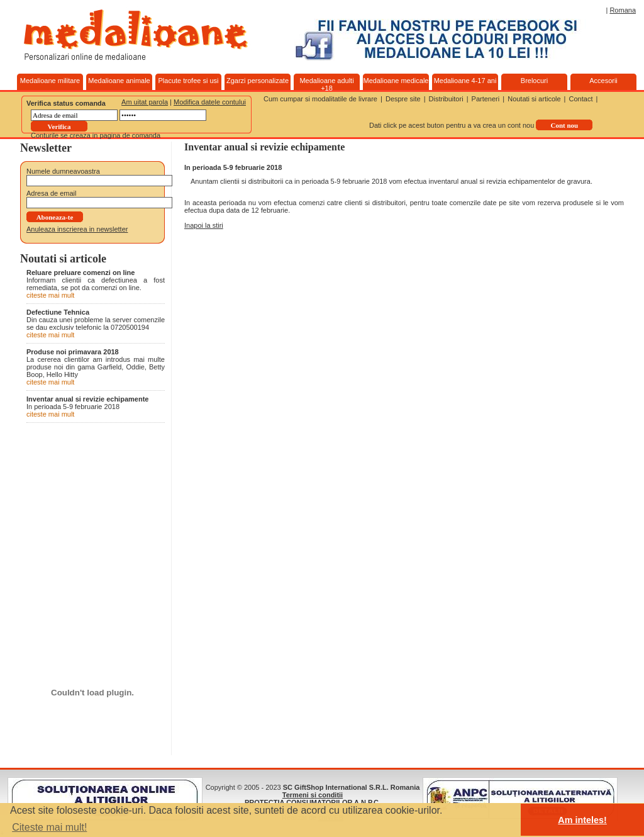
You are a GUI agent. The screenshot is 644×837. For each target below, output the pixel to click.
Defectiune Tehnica (58, 312)
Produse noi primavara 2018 (73, 352)
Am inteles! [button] (582, 820)
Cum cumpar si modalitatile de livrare (320, 99)
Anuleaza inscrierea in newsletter (77, 229)
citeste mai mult (50, 295)
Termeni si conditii (313, 795)
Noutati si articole (534, 99)
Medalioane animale (119, 81)
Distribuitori (446, 99)
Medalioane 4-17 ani (465, 81)
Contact (581, 99)
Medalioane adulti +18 (326, 84)
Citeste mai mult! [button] (49, 827)
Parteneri (486, 99)
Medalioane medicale (396, 81)
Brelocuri (534, 81)
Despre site (403, 99)
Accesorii (603, 81)
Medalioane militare (50, 81)
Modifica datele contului (210, 102)
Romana (623, 10)
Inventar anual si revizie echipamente (87, 399)
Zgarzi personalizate (258, 81)
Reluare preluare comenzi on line (80, 272)
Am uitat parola (145, 102)
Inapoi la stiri (204, 225)
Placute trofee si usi (189, 81)
